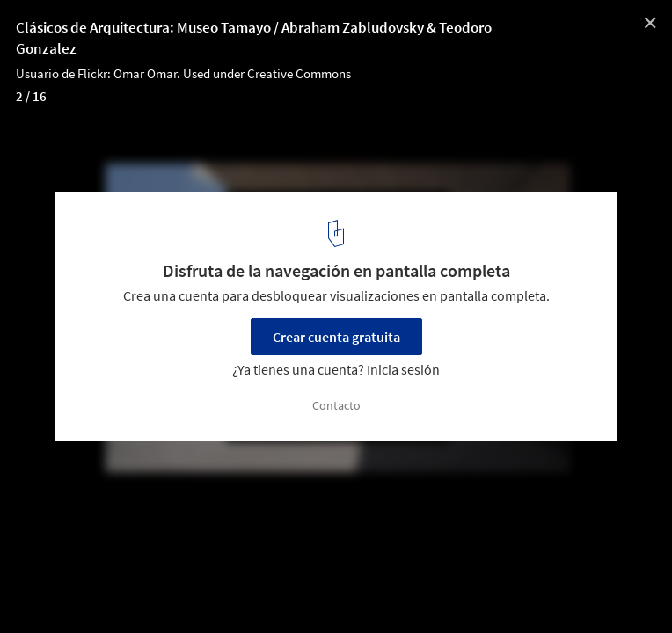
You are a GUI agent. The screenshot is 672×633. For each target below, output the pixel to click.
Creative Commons (299, 73)
